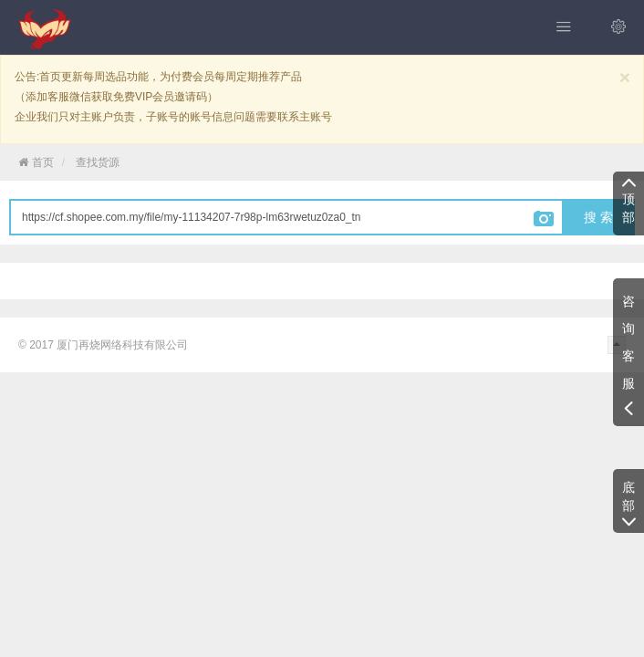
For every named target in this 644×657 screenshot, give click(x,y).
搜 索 (598, 217)
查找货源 (98, 162)
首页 (36, 162)
